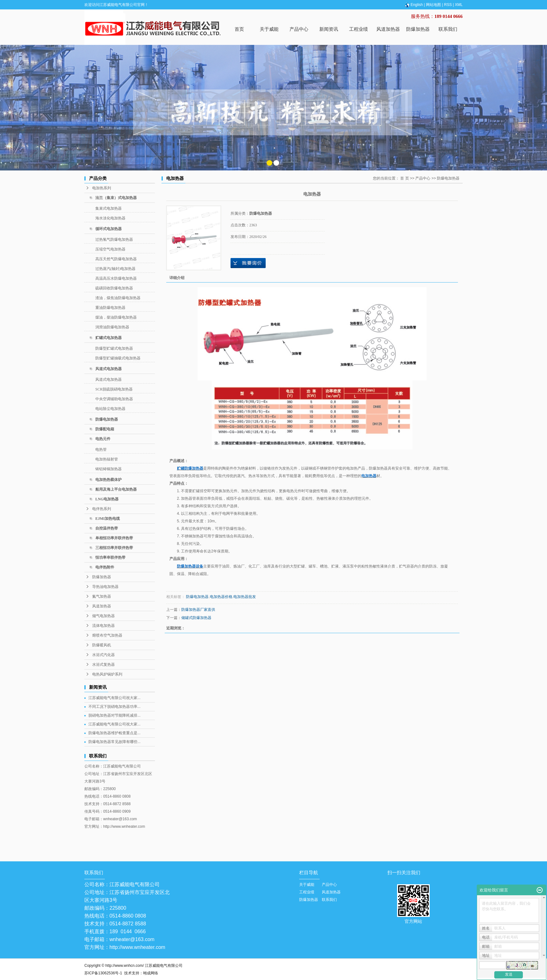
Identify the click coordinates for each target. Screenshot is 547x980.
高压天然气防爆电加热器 (116, 259)
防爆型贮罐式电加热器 (114, 348)
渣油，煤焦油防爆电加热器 (118, 298)
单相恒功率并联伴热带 (114, 538)
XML (459, 5)
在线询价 (248, 263)
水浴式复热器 (104, 665)
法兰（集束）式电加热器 (116, 198)
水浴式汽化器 (104, 655)
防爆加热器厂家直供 (198, 610)
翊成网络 (151, 973)
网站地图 (433, 5)
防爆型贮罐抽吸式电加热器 (118, 358)
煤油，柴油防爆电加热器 (116, 317)
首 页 (404, 178)
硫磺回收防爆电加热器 (114, 288)
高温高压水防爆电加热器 (116, 278)
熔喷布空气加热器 (107, 635)
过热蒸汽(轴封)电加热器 (115, 269)
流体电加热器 (104, 626)
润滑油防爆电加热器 (112, 327)
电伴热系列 (102, 509)
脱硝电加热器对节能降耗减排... (114, 715)
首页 (239, 29)
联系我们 (448, 29)
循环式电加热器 (109, 229)
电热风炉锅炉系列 (107, 674)
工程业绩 (358, 29)
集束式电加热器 (109, 208)
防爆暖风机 (102, 645)
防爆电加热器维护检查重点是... (114, 733)
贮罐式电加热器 (109, 338)
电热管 (101, 450)
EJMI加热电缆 (108, 519)
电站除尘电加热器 (110, 409)
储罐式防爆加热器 (196, 618)
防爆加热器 (418, 29)
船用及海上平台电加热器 (116, 489)
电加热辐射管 (107, 459)
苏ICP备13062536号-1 (103, 973)
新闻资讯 (329, 29)
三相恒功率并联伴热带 (114, 548)
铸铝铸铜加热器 (109, 469)
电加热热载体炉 (109, 480)
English (413, 5)
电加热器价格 (221, 597)
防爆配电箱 (105, 429)
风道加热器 (388, 29)
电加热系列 (102, 188)
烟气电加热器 (104, 616)
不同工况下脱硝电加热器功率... (114, 707)
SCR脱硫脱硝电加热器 (114, 389)
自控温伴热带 (107, 528)
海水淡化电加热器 (110, 218)
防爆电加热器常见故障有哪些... (114, 742)
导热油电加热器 (105, 587)
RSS (448, 5)
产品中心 (299, 29)
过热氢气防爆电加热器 (114, 240)
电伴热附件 (105, 567)
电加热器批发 (245, 597)
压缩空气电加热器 (110, 249)
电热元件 (103, 439)
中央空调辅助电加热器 (114, 399)
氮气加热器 (102, 596)
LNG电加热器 (107, 499)
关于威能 (269, 29)
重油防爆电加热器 (110, 308)
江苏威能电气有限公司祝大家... (114, 698)
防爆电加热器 (107, 419)
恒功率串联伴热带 (110, 557)
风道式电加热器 (109, 369)
